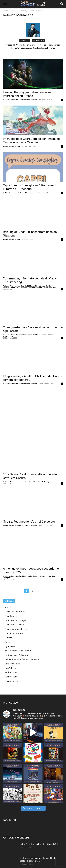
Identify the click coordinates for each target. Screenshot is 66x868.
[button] (5, 4)
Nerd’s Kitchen (11, 612)
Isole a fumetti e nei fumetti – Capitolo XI (38, 830)
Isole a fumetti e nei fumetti (18, 595)
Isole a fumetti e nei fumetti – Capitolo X (38, 844)
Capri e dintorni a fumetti (16, 573)
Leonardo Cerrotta (19, 287)
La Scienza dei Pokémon (16, 599)
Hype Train (10, 590)
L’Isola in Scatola (12, 608)
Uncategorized (11, 625)
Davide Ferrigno (45, 430)
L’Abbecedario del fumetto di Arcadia (22, 604)
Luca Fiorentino (49, 287)
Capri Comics (11, 560)
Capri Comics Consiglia (15, 564)
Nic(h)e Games (12, 617)
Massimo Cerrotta (11, 100)
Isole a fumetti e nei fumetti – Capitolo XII (39, 816)
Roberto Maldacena (29, 100)
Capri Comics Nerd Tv (15, 569)
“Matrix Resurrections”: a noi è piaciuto (29, 470)
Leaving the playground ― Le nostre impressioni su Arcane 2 (27, 94)
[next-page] (38, 535)
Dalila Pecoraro (10, 193)
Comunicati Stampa (14, 577)
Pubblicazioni (11, 621)
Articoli (8, 551)
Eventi (7, 586)
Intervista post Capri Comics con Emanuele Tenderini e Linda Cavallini (32, 141)
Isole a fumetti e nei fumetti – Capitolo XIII (39, 788)
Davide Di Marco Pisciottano (33, 286)
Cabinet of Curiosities (15, 556)
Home (5, 11)
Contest (8, 582)
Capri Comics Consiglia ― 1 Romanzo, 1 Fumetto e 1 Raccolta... (30, 187)
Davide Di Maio (34, 287)
